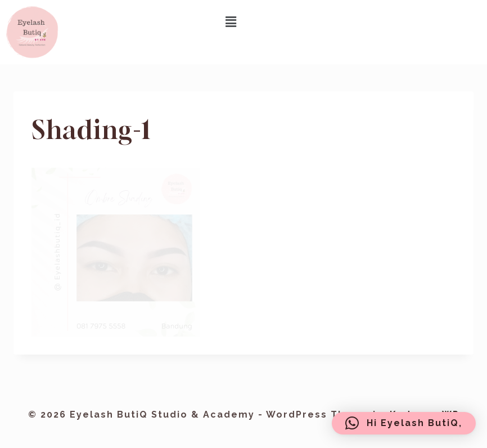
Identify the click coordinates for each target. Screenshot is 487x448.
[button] (232, 22)
